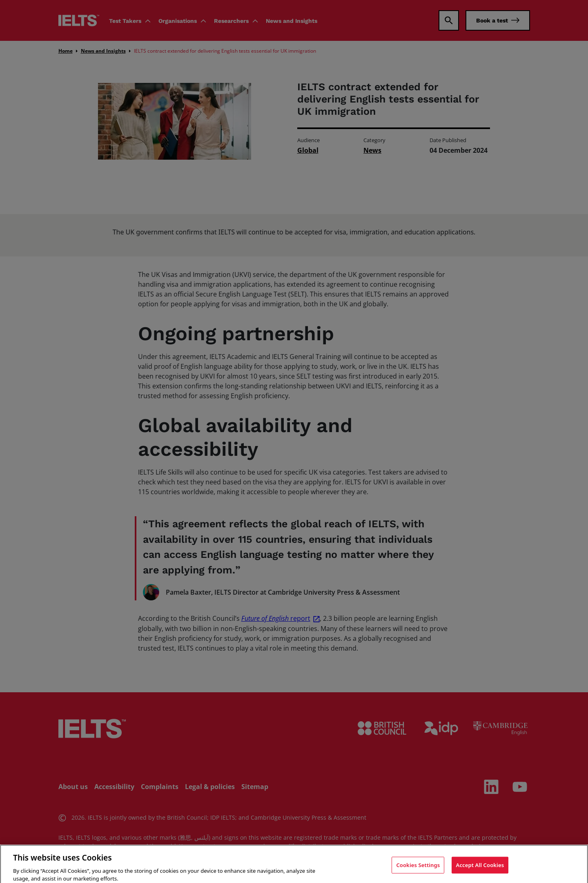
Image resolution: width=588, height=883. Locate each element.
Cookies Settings (418, 871)
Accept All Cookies (480, 871)
